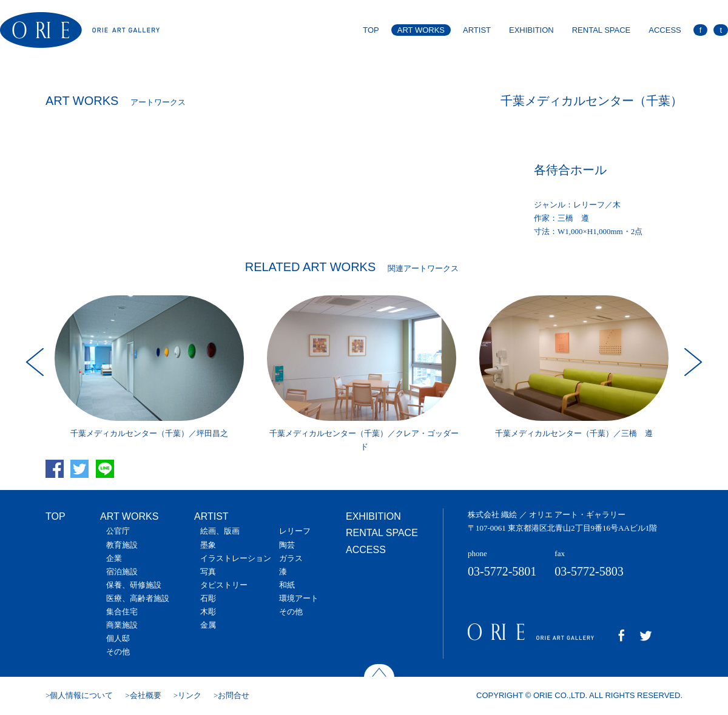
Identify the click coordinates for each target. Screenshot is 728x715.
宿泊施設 (122, 572)
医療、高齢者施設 (138, 598)
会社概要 (146, 695)
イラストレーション (236, 558)
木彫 (208, 612)
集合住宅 (122, 612)
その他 (118, 652)
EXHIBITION (531, 30)
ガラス (291, 558)
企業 (114, 558)
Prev (36, 362)
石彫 (208, 598)
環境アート (299, 598)
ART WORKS (421, 30)
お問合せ (234, 695)
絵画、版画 (220, 531)
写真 (208, 572)
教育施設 (122, 545)
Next (692, 362)
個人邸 (118, 638)
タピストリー (224, 585)
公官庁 (118, 531)
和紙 (287, 585)
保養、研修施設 (134, 585)
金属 (208, 625)
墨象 (208, 545)
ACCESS (665, 30)
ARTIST (477, 30)
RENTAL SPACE (602, 30)
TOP (371, 30)
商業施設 (122, 625)
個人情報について (81, 695)
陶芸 (287, 545)
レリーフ (295, 531)
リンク (190, 695)
